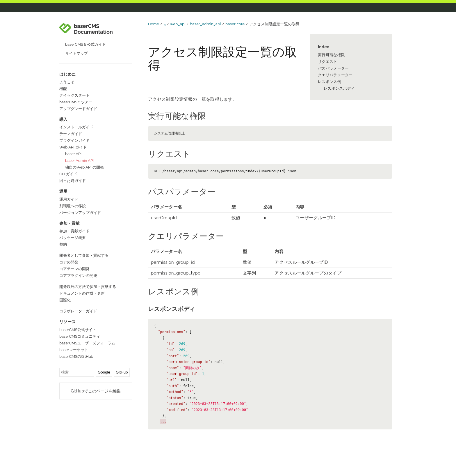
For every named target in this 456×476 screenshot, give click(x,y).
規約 (63, 244)
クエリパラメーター (335, 75)
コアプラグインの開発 (78, 276)
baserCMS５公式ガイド (85, 44)
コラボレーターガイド (78, 311)
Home (154, 24)
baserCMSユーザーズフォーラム (87, 343)
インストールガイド (76, 127)
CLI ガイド (68, 174)
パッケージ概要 (73, 238)
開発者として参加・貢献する (84, 255)
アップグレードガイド (78, 109)
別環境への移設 (73, 206)
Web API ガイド (73, 147)
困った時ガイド (73, 181)
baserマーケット (74, 350)
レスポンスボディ (339, 88)
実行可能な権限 (331, 55)
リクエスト (328, 62)
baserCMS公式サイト (78, 330)
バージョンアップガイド (80, 213)
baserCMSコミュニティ (80, 336)
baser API (73, 154)
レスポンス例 (329, 82)
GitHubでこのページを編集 (96, 391)
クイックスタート (74, 95)
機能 (63, 89)
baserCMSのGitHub (76, 356)
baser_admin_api (205, 24)
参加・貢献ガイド (74, 231)
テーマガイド (71, 134)
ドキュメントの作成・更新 (82, 293)
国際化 (65, 300)
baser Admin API (79, 161)
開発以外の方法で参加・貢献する (88, 287)
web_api (178, 24)
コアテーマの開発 (74, 269)
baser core (235, 24)
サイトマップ (76, 53)
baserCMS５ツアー (76, 102)
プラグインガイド (74, 140)
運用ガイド (69, 199)
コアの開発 (69, 262)
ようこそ (67, 82)
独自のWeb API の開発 (84, 167)
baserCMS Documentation (93, 29)
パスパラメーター (333, 68)
